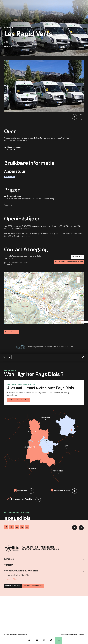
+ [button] (78, 279)
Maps (9, 583)
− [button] (78, 282)
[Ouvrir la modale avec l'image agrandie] (44, 86)
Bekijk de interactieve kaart (21, 402)
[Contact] (37, 640)
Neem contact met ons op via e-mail (66, 265)
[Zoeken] (51, 640)
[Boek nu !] (44, 640)
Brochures (21, 494)
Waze (15, 583)
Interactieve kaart (60, 494)
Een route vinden (14, 332)
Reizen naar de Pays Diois (21, 503)
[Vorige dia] (74, 117)
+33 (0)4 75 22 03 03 (15, 590)
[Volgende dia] (81, 117)
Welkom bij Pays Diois (12, 47)
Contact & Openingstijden (40, 590)
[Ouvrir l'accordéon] (44, 563)
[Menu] (59, 640)
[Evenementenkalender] (29, 640)
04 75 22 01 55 (75, 258)
